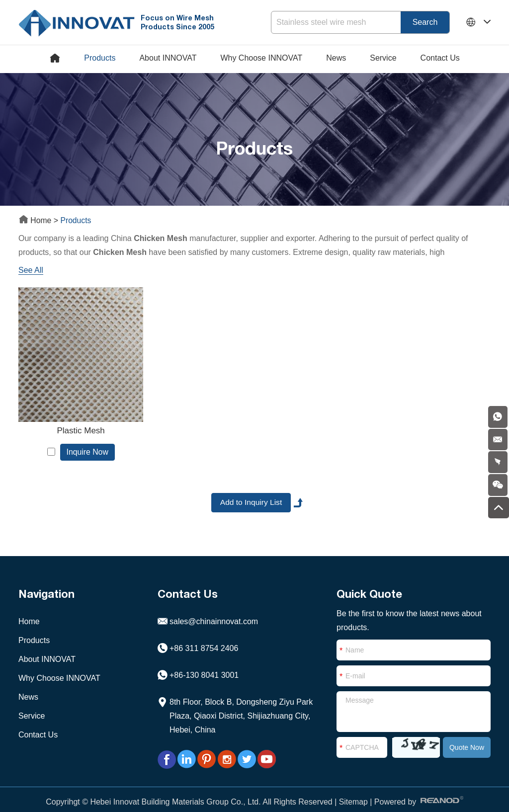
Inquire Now (82, 440)
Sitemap (353, 791)
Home (36, 220)
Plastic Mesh (75, 419)
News (336, 58)
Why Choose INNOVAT (261, 58)
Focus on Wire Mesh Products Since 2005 (179, 22)
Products (100, 58)
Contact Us (440, 58)
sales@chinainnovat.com (214, 610)
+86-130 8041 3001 (204, 664)
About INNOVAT (168, 58)
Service (383, 58)
